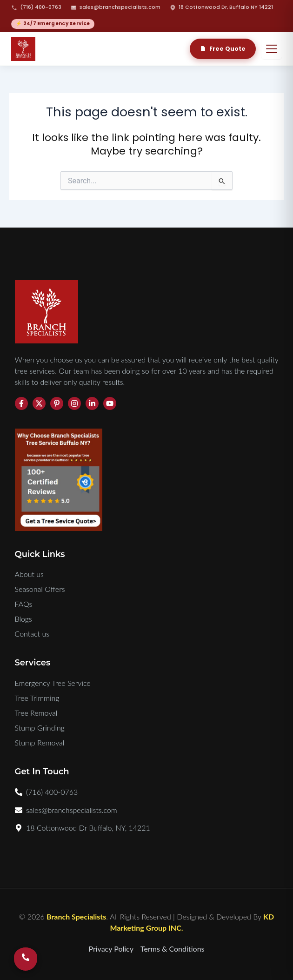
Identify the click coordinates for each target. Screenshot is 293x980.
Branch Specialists (76, 916)
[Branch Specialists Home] (23, 49)
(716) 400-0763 (36, 7)
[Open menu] (272, 49)
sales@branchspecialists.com (116, 7)
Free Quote (223, 49)
